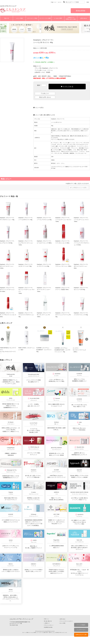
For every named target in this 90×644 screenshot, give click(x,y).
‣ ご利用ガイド (47, 623)
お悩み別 (37, 72)
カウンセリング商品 (32, 18)
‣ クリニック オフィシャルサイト (66, 621)
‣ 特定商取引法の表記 (48, 627)
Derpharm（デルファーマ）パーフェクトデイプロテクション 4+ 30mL (82, 243)
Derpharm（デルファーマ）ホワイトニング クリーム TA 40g (63, 315)
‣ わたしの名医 (62, 623)
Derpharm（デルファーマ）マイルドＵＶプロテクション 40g (26, 315)
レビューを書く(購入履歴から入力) (44, 115)
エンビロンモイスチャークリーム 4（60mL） (79, 350)
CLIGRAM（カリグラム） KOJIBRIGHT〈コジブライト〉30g (44, 350)
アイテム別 (38, 70)
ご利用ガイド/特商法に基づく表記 (71, 18)
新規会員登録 (80, 11)
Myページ (54, 2)
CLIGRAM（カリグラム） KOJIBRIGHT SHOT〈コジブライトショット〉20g (62, 350)
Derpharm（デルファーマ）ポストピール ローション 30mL (81, 266)
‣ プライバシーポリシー (48, 625)
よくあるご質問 (58, 18)
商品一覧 (7, 18)
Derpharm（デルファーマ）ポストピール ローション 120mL (7, 266)
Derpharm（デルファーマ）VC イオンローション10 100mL (44, 315)
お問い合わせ (84, 18)
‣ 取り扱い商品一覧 (48, 621)
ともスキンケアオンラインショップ (21, 619)
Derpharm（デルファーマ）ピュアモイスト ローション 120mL (26, 243)
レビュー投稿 (19, 18)
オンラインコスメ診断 (45, 18)
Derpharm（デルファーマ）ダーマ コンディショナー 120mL (44, 290)
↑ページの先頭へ (81, 625)
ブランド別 (38, 68)
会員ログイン (71, 183)
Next (87, 339)
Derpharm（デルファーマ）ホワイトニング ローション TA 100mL (7, 290)
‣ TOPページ (46, 619)
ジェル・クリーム (47, 70)
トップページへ (81, 630)
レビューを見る (38, 108)
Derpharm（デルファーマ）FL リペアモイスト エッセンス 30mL (8, 315)
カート (60, 2)
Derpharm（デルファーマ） (50, 68)
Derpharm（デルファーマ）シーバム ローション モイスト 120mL (63, 220)
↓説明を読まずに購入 (81, 635)
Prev (2, 339)
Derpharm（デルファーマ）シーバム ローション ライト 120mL (81, 220)
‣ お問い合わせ (62, 619)
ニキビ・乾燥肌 (46, 72)
